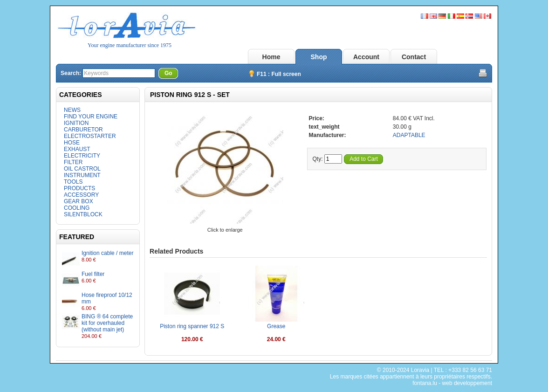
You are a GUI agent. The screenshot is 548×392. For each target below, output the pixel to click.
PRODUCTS (79, 188)
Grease (276, 326)
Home (271, 57)
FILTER (73, 162)
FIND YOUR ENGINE (91, 117)
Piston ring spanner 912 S (192, 326)
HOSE (72, 143)
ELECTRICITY (82, 156)
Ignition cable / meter (107, 253)
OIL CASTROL (82, 169)
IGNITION (76, 123)
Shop (319, 57)
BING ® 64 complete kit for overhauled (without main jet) (107, 323)
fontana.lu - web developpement (452, 383)
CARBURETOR (83, 130)
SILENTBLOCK (83, 214)
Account (366, 57)
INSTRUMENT (82, 175)
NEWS (72, 110)
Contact (414, 57)
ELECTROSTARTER (90, 136)
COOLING (77, 208)
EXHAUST (77, 149)
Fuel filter (93, 274)
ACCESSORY (81, 195)
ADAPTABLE (409, 135)
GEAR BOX (79, 201)
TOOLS (73, 182)
